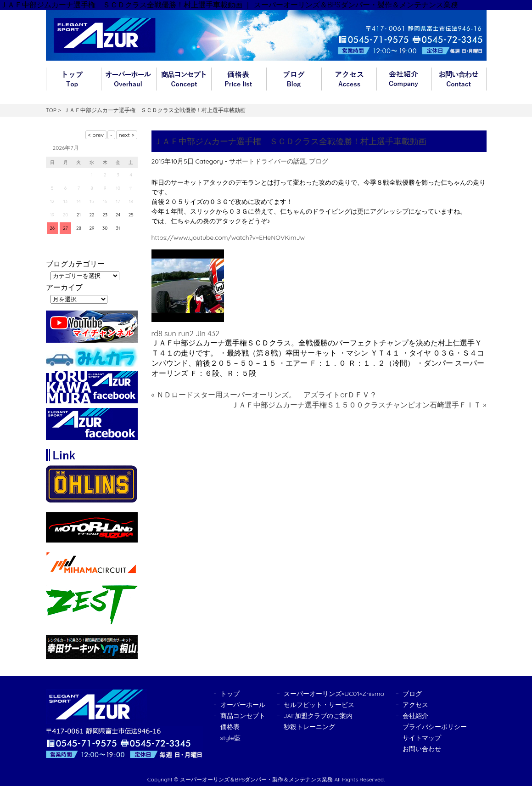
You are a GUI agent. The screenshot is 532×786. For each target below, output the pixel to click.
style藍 (230, 738)
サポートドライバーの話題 (268, 161)
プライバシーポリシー (435, 727)
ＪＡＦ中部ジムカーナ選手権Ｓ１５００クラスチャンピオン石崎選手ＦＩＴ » (359, 405)
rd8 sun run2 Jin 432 (185, 334)
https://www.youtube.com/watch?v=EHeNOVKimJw (228, 237)
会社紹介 (404, 79)
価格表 (239, 79)
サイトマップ (422, 738)
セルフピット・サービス (319, 705)
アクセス (349, 79)
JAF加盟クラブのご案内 (318, 716)
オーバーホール (129, 79)
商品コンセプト (184, 79)
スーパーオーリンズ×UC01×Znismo (334, 694)
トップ (73, 79)
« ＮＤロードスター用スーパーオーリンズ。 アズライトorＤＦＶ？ (264, 395)
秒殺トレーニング (309, 727)
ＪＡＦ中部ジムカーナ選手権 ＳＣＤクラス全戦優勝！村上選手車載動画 (290, 141)
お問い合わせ (459, 79)
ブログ (294, 79)
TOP (51, 110)
